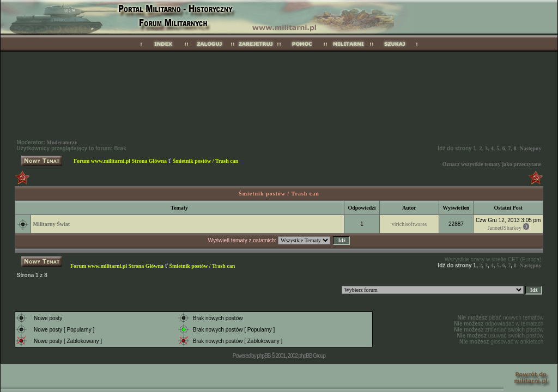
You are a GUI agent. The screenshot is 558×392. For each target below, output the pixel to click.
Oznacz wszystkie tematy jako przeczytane (492, 164)
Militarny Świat (52, 224)
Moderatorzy (62, 142)
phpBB (263, 356)
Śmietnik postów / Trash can (205, 161)
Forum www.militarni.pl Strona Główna (120, 161)
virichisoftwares (409, 224)
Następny (530, 148)
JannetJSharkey (505, 228)
